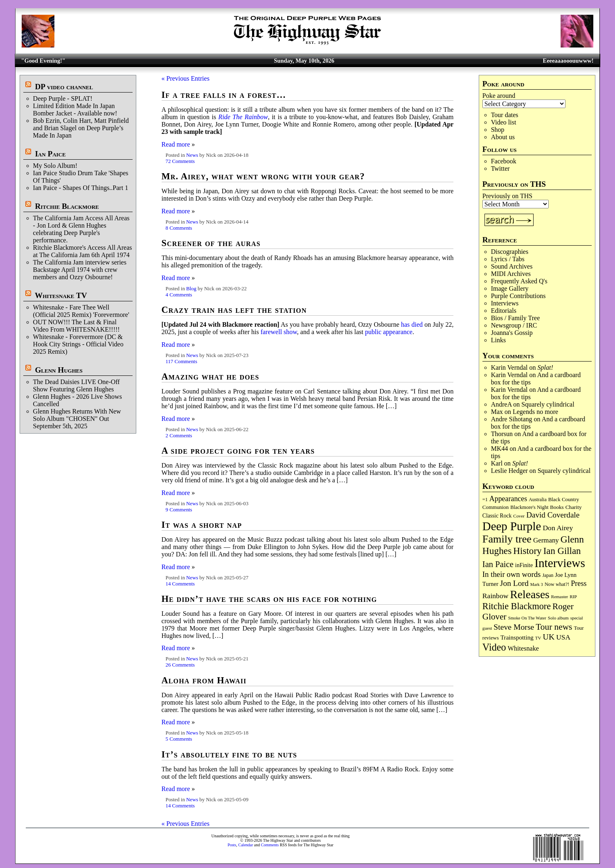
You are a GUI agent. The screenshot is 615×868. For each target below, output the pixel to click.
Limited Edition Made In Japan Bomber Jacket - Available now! (75, 110)
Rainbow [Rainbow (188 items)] (496, 596)
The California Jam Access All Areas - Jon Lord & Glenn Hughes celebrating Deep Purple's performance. (81, 229)
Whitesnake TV (61, 295)
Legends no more (535, 412)
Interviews (505, 303)
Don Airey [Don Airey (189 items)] (558, 528)
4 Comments (179, 295)
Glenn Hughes (59, 370)
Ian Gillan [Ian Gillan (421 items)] (562, 551)
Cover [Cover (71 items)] (519, 516)
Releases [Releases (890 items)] (529, 594)
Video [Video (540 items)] (494, 647)
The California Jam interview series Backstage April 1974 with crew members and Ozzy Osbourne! (80, 270)
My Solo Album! (55, 166)
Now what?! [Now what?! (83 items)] (557, 584)
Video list (504, 122)
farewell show (279, 332)
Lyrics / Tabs (508, 259)
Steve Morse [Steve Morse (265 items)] (514, 627)
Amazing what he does (211, 376)
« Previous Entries (186, 78)
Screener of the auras (211, 243)
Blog (191, 289)
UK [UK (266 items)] (549, 637)
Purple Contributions (518, 296)
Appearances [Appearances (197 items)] (508, 499)
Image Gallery (510, 288)
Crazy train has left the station (234, 310)
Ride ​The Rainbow (243, 117)
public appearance (389, 332)
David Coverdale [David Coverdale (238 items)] (553, 515)
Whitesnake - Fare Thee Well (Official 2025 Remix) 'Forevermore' (81, 311)
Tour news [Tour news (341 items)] (554, 627)
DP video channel (64, 87)
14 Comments (180, 584)
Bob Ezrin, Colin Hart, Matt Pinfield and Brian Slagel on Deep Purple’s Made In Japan (81, 128)
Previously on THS (507, 196)
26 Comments (180, 665)
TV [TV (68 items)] (538, 638)
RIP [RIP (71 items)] (573, 597)
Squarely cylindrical (548, 404)
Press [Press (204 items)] (579, 583)
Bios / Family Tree (516, 318)
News (192, 155)
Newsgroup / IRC (514, 325)
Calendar (246, 845)
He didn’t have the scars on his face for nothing (269, 599)
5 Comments (179, 739)
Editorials (504, 311)
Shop (498, 130)
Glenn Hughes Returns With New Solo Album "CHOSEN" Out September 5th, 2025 (77, 419)
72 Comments (180, 161)
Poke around (499, 96)
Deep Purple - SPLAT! (63, 98)
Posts (232, 845)
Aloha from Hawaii (204, 680)
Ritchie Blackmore (67, 206)
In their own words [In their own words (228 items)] (512, 574)
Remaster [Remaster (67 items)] (560, 597)
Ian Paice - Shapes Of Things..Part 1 (81, 188)
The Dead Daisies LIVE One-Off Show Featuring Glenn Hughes (77, 385)
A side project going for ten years (238, 451)
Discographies (510, 252)
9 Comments (179, 510)
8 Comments (179, 228)
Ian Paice (50, 154)
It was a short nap (202, 525)
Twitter (500, 168)
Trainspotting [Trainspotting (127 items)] (517, 637)
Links (498, 340)
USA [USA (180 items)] (563, 637)
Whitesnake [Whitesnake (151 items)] (523, 648)
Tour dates (505, 115)
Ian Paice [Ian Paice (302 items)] (498, 564)
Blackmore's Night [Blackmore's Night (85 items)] (529, 507)
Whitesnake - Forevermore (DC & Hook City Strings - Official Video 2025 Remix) (78, 344)
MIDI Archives (511, 274)
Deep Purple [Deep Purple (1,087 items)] (512, 526)
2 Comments (179, 436)
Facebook (504, 161)
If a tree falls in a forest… (224, 95)
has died (412, 324)
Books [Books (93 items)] (557, 507)
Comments (270, 845)
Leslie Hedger (509, 471)
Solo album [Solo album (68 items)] (558, 618)
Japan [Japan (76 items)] (548, 575)
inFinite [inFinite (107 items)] (524, 565)
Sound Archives (512, 266)
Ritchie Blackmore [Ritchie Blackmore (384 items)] (517, 606)
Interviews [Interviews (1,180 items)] (560, 563)
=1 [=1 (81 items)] (485, 500)
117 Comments (181, 362)
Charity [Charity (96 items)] (574, 507)
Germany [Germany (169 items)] (546, 540)
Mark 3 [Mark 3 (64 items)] (537, 584)
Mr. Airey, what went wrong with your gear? (263, 176)
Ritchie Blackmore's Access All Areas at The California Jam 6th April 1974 (83, 251)
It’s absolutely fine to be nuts (229, 754)
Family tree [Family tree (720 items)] (507, 539)
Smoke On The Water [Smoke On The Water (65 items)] (527, 618)
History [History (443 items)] (527, 551)
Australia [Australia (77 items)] (537, 500)
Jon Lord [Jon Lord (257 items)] (514, 583)
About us (503, 137)
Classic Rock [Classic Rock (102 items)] (497, 516)
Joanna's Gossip (512, 333)
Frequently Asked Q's (519, 281)
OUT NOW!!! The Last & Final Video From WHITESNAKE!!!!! (77, 326)
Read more (176, 144)
